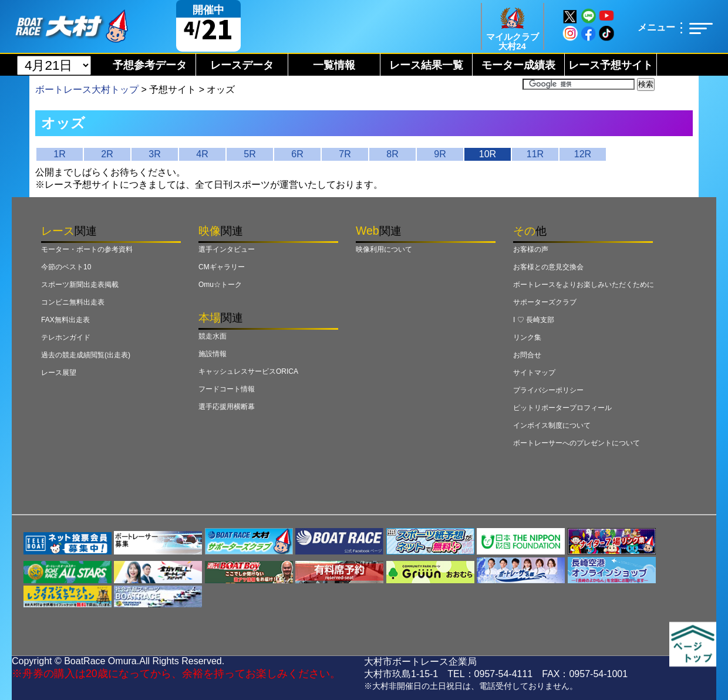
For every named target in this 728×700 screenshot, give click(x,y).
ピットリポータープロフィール (562, 408)
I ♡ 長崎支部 (534, 320)
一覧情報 (334, 65)
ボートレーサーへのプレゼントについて (577, 443)
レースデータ (242, 65)
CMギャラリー (222, 267)
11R (535, 154)
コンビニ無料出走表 (73, 302)
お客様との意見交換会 (548, 267)
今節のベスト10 (66, 267)
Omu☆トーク (220, 285)
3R (154, 154)
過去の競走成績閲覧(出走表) (86, 355)
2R (107, 154)
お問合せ (527, 355)
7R (345, 154)
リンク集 (527, 337)
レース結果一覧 (426, 65)
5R (250, 154)
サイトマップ (534, 373)
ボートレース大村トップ (87, 89)
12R (583, 154)
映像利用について (384, 249)
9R (440, 154)
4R (202, 154)
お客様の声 (531, 249)
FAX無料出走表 (65, 320)
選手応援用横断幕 (227, 407)
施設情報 (213, 354)
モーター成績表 (518, 65)
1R (59, 154)
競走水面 (213, 336)
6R (297, 154)
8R (392, 154)
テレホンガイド (66, 337)
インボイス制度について (552, 425)
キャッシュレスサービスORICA (248, 371)
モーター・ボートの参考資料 (87, 249)
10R (488, 154)
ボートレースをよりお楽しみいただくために (584, 285)
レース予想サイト (611, 65)
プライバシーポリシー (548, 390)
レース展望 (59, 373)
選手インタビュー (227, 249)
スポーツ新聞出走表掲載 (80, 285)
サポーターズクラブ (545, 302)
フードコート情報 (227, 389)
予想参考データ (150, 65)
